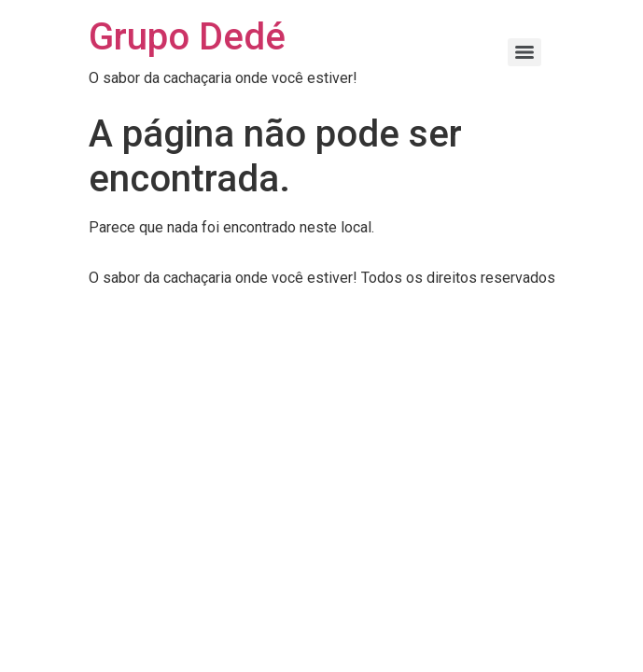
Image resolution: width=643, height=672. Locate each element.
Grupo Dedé (187, 37)
